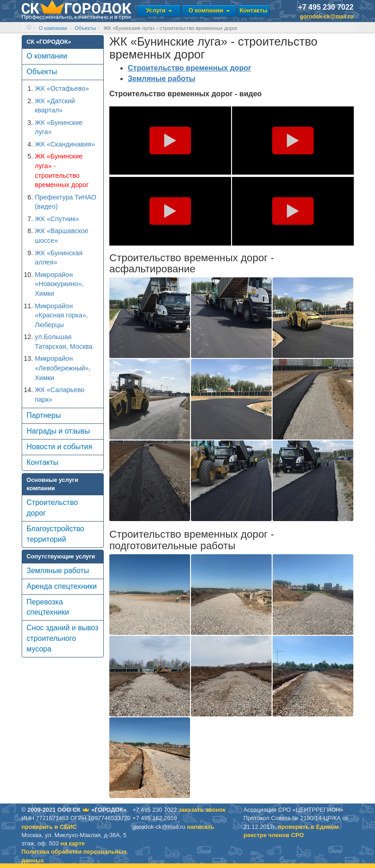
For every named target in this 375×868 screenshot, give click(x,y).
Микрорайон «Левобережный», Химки (63, 368)
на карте (73, 843)
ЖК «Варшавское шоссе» (62, 236)
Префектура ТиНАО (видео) (66, 202)
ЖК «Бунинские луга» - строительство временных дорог (62, 170)
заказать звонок (202, 810)
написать (200, 827)
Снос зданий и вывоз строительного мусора (63, 638)
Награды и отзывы (58, 431)
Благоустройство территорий (56, 534)
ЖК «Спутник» (57, 219)
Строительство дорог (52, 508)
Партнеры (44, 415)
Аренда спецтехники (62, 586)
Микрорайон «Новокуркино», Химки (60, 284)
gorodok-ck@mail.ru (327, 17)
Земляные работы (58, 571)
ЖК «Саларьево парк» (60, 395)
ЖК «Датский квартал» (55, 106)
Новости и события (60, 447)
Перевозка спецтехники (48, 607)
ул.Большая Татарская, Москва (64, 342)
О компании (209, 10)
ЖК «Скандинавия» (65, 144)
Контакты (254, 10)
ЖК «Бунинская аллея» (59, 258)
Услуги (159, 10)
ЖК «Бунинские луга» (59, 127)
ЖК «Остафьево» (62, 88)
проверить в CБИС (49, 827)
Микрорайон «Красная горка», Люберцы (62, 315)
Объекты (85, 28)
